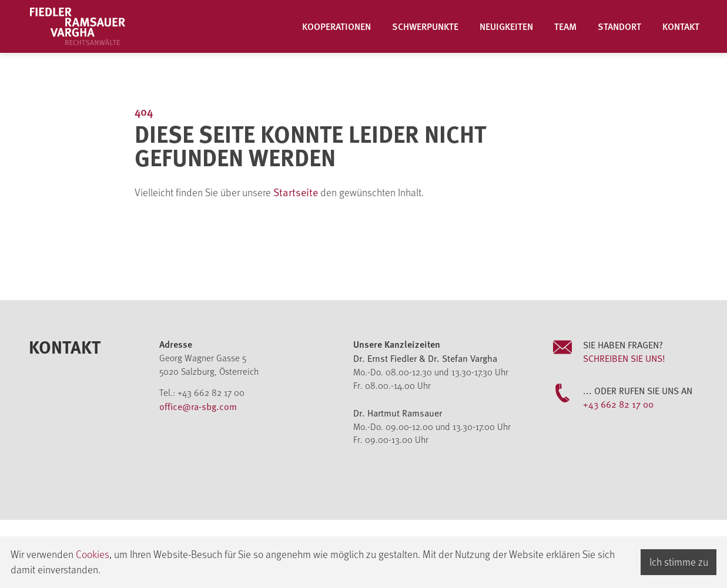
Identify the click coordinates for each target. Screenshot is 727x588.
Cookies (93, 554)
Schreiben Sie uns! (624, 358)
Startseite (297, 192)
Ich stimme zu (679, 562)
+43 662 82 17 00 (618, 404)
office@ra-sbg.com (198, 406)
